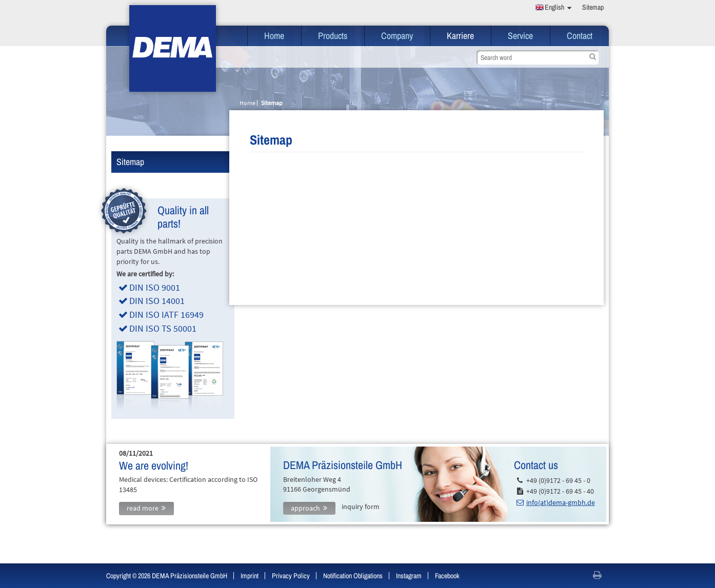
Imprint (250, 576)
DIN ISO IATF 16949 (166, 315)
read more (143, 508)
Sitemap (593, 7)
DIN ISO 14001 (157, 301)
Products (333, 36)
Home (274, 36)
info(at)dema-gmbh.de (561, 502)
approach (305, 508)
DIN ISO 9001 (155, 287)
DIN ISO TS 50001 (163, 328)
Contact (580, 36)
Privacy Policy (291, 576)
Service (520, 36)
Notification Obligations (353, 576)
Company (397, 36)
